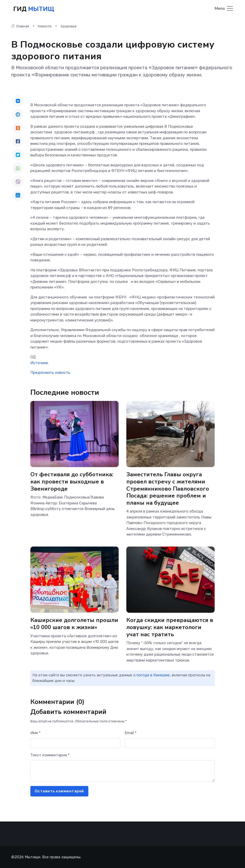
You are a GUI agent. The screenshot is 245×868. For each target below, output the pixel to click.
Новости (45, 26)
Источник (39, 363)
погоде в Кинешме (153, 675)
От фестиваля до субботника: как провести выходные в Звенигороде (72, 481)
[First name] (75, 743)
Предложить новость (50, 372)
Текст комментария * (50, 755)
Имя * (35, 733)
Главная (20, 26)
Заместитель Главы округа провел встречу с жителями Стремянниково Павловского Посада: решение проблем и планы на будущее (168, 488)
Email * (131, 733)
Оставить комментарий (59, 791)
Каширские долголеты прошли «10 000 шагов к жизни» (74, 623)
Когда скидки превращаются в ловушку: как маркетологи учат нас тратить (170, 627)
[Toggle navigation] (224, 9)
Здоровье (69, 26)
